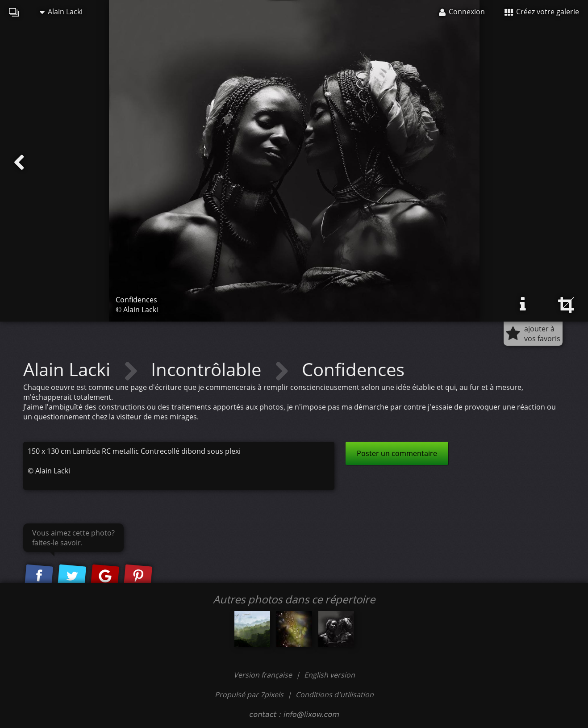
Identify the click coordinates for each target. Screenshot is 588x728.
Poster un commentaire (397, 453)
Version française (264, 675)
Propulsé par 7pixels (249, 695)
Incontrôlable (208, 369)
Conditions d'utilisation (335, 695)
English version (329, 675)
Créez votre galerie (542, 12)
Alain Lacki (61, 12)
